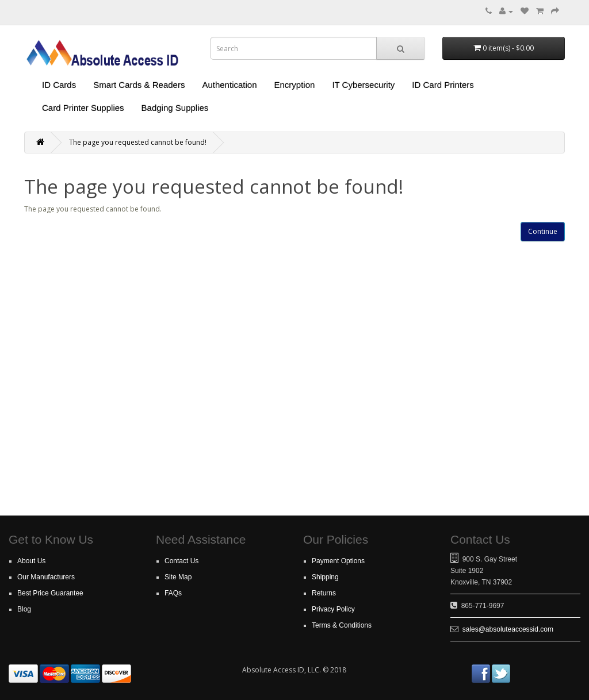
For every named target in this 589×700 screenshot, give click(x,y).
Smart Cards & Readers (139, 85)
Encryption (295, 85)
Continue (543, 231)
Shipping (325, 577)
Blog (24, 609)
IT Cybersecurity (363, 85)
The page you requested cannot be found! (138, 142)
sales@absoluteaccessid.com (508, 629)
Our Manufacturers (46, 577)
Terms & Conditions (342, 625)
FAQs (173, 593)
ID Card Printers (443, 85)
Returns (324, 593)
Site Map (178, 577)
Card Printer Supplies (83, 108)
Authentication (229, 85)
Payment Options (338, 561)
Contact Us (181, 561)
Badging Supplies (175, 108)
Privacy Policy (333, 609)
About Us (31, 561)
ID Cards (59, 85)
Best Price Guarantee (50, 593)
